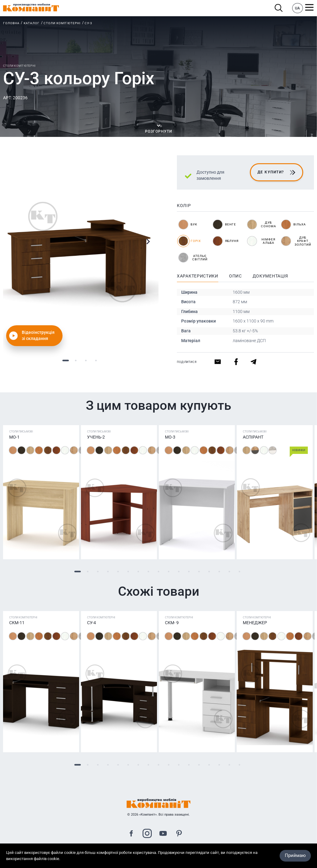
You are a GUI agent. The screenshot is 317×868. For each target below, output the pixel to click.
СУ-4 (92, 623)
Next (148, 242)
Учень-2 (96, 437)
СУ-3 (88, 23)
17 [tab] (240, 572)
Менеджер (255, 623)
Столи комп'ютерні (62, 23)
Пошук (279, 8)
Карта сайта (158, 857)
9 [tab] (159, 572)
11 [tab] (179, 572)
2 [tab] (76, 360)
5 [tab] (118, 572)
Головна (11, 23)
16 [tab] (229, 572)
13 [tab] (199, 572)
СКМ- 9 (172, 623)
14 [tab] (209, 572)
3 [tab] (86, 360)
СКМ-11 (17, 623)
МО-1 (14, 437)
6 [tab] (128, 572)
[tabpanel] (81, 252)
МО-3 (170, 437)
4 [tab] (96, 360)
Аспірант (253, 437)
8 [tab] (149, 572)
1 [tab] (66, 360)
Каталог (32, 23)
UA (297, 8)
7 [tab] (138, 572)
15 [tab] (219, 572)
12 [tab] (189, 572)
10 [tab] (169, 572)
